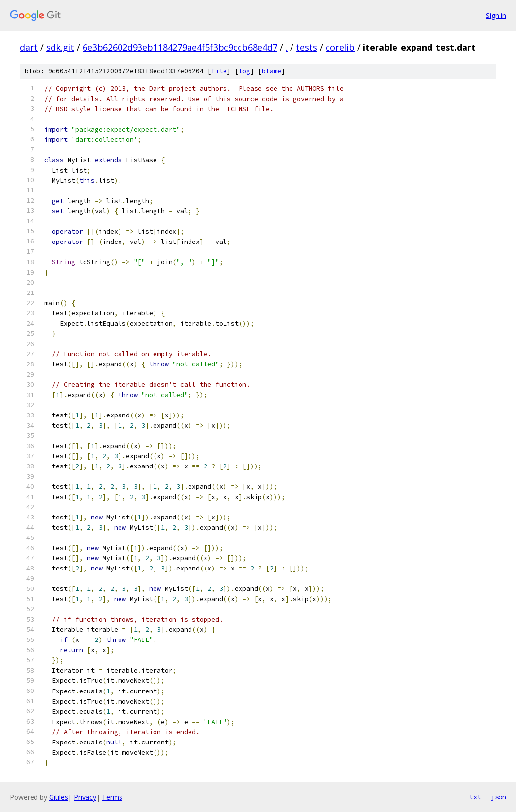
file (219, 71)
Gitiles (59, 797)
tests (307, 47)
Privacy (85, 797)
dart (29, 47)
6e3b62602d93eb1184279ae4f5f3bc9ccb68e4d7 (180, 47)
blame (272, 71)
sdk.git (60, 47)
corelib (340, 47)
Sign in (496, 15)
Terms (112, 797)
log (244, 71)
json (499, 797)
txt (475, 797)
